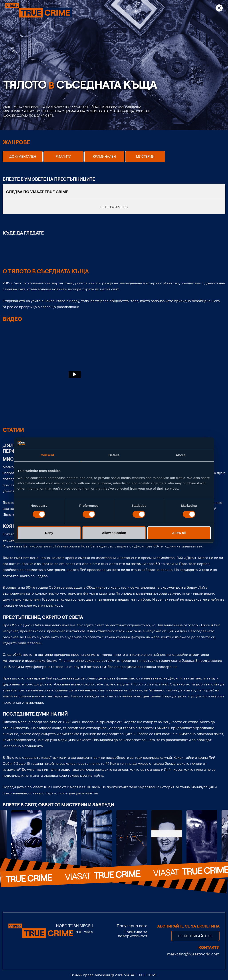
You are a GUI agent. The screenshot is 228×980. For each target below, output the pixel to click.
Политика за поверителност (133, 934)
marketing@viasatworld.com (193, 954)
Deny (49, 533)
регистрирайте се (195, 936)
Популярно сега (132, 926)
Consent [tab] (47, 455)
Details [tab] (114, 455)
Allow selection (114, 533)
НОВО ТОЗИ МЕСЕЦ (75, 926)
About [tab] (181, 455)
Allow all (179, 533)
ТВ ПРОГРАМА (80, 932)
